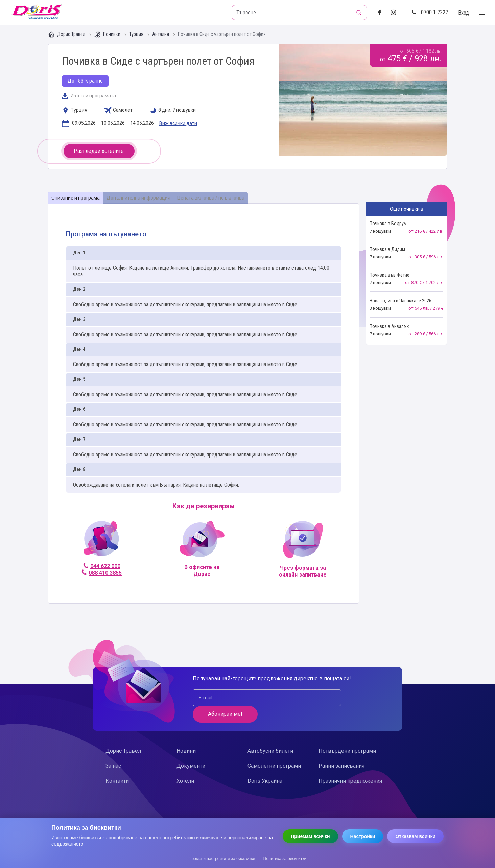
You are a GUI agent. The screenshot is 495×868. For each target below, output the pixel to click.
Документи (191, 749)
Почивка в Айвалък (389, 326)
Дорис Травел (67, 34)
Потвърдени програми (347, 734)
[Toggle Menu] (482, 13)
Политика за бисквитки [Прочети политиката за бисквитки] (285, 859)
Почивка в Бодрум (388, 224)
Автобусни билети (270, 734)
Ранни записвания (341, 749)
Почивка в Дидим (387, 249)
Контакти (117, 764)
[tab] (76, 198)
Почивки (108, 34)
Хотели (185, 764)
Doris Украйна (265, 764)
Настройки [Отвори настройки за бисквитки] (363, 836)
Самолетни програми (274, 749)
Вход (464, 13)
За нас (113, 749)
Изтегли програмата (89, 96)
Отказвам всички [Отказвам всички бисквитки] (415, 836)
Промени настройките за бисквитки (222, 859)
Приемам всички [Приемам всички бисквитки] (310, 836)
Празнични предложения (350, 764)
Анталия (161, 34)
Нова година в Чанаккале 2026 (400, 301)
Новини (186, 734)
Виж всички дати (178, 123)
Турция (137, 34)
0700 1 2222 (430, 12)
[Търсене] (359, 13)
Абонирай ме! (346, 697)
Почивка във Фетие (390, 275)
